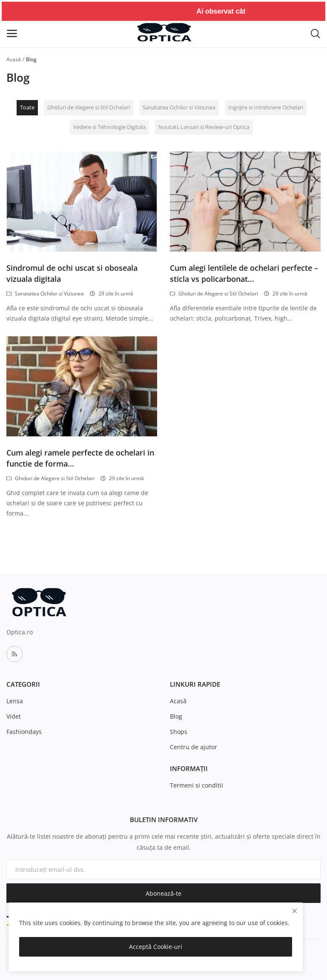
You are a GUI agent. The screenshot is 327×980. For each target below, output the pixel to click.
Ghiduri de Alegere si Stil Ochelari (89, 107)
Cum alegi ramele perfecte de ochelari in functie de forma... (80, 458)
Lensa (15, 701)
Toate (27, 107)
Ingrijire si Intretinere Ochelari (266, 107)
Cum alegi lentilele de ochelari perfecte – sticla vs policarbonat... (244, 273)
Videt (14, 716)
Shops (179, 732)
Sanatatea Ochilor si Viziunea (179, 107)
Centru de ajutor (194, 747)
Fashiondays (24, 732)
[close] (295, 911)
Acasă (14, 59)
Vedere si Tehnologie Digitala (109, 127)
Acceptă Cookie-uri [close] (156, 947)
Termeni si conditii (196, 785)
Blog (176, 716)
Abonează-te (163, 893)
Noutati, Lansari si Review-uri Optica (204, 127)
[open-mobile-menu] (12, 33)
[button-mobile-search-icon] (316, 33)
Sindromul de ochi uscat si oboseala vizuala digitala (72, 273)
